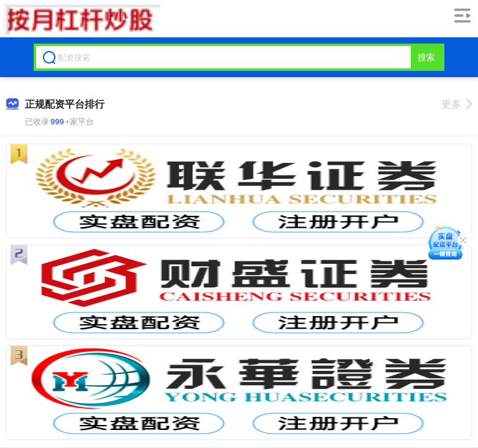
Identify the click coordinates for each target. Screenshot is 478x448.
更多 (457, 104)
